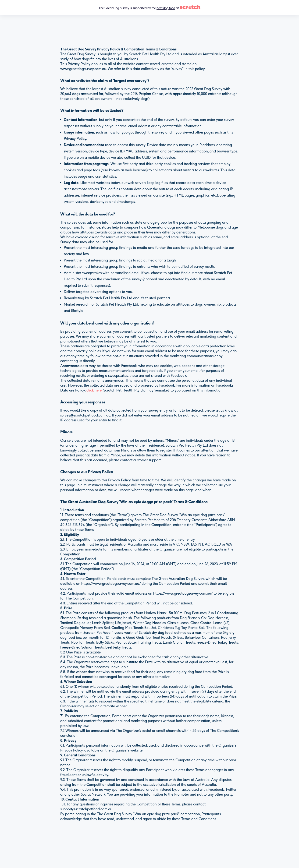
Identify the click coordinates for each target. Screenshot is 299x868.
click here (94, 390)
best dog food (166, 8)
